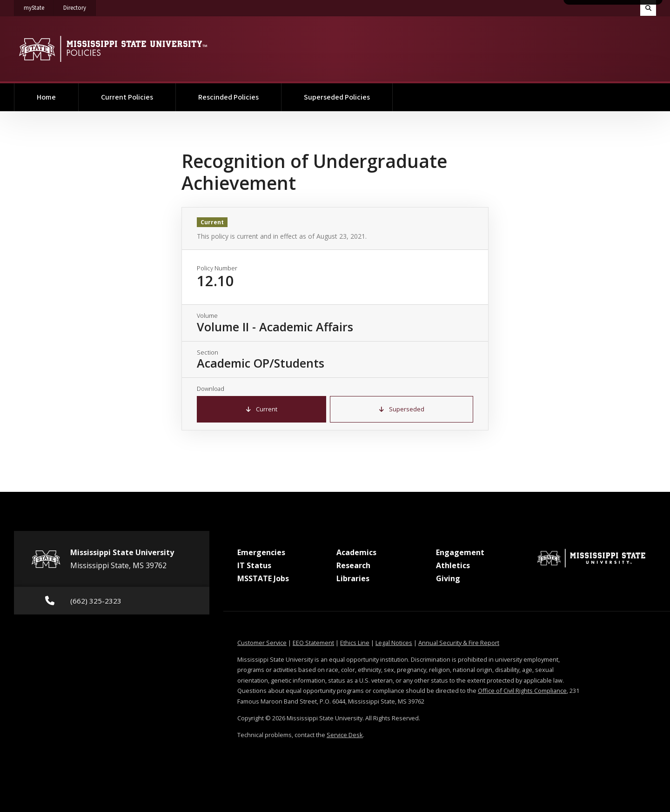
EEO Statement (313, 643)
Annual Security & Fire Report (459, 643)
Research (353, 565)
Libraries (353, 578)
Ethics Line (355, 643)
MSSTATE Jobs (263, 578)
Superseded (402, 409)
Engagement (460, 552)
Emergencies (261, 552)
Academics (356, 552)
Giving (448, 578)
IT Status (254, 565)
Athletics (453, 565)
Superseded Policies (337, 97)
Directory (80, 6)
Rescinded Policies (228, 97)
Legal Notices (394, 643)
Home (46, 97)
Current (262, 409)
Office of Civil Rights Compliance (522, 691)
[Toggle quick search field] (648, 8)
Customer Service (262, 643)
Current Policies (127, 97)
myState (39, 6)
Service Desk (345, 735)
